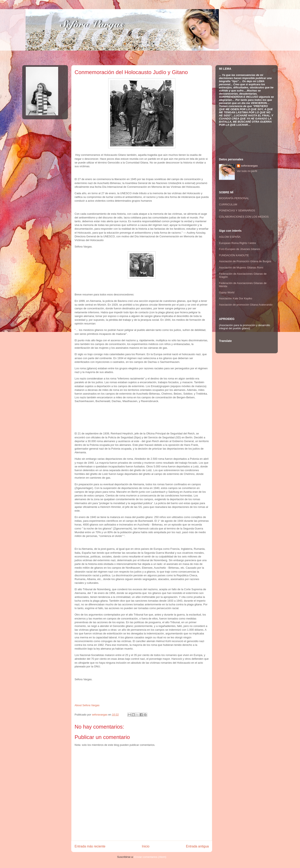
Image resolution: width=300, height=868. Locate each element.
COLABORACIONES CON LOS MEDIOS (244, 217)
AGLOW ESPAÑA (230, 237)
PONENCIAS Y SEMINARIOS (237, 210)
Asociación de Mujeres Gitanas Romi (241, 268)
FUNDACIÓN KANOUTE (234, 255)
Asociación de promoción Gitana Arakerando (246, 305)
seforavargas (100, 715)
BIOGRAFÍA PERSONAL (234, 198)
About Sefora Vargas (87, 705)
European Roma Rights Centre (237, 243)
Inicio (146, 846)
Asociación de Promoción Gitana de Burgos (245, 261)
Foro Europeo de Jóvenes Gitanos (240, 249)
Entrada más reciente (90, 846)
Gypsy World (227, 292)
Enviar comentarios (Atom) (150, 857)
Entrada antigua (197, 846)
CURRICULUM (228, 204)
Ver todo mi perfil (247, 171)
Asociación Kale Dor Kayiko (236, 298)
